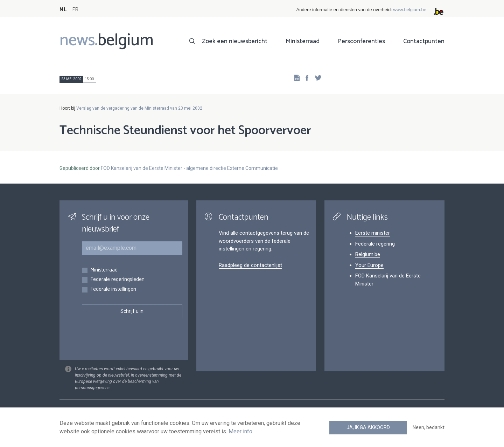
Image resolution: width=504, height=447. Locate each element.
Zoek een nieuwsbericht (235, 41)
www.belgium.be (410, 10)
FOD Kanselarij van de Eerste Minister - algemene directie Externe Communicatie (189, 168)
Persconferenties (361, 41)
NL (63, 10)
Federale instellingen (113, 290)
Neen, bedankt (429, 427)
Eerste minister (373, 233)
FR (75, 10)
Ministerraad (303, 41)
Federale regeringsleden (117, 280)
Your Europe (369, 265)
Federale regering (375, 244)
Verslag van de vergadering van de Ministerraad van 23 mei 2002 (139, 108)
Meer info (240, 431)
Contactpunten (424, 41)
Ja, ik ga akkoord (368, 427)
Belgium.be (368, 254)
